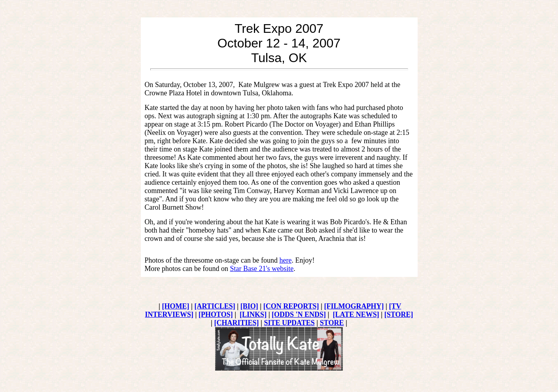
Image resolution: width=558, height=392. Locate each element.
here (285, 260)
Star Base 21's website (262, 269)
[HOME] (175, 306)
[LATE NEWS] (356, 314)
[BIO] (249, 306)
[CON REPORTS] (291, 306)
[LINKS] (253, 314)
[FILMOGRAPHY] (354, 306)
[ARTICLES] (215, 306)
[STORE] (399, 314)
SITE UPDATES (289, 323)
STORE (332, 323)
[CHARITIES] (237, 323)
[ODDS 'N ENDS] (299, 314)
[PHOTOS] (216, 314)
